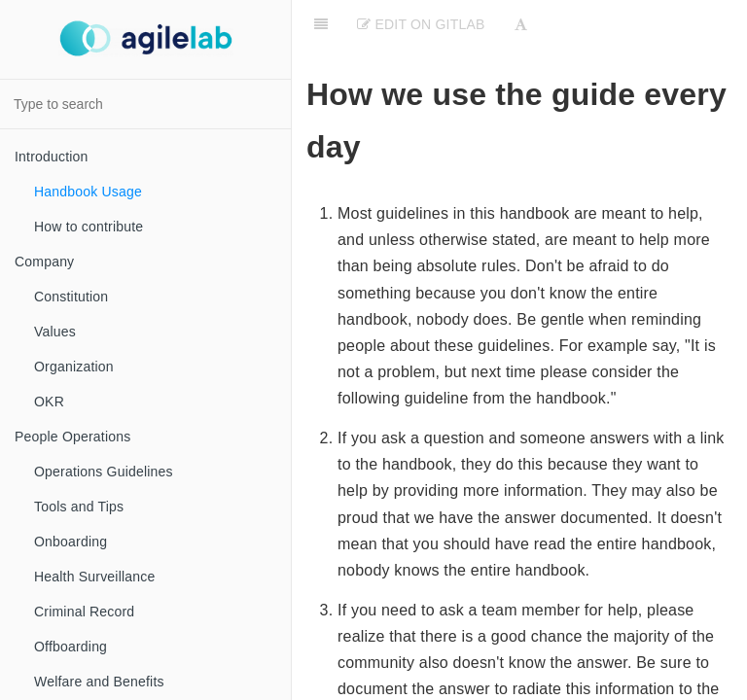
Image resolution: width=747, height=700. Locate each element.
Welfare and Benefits (99, 682)
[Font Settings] (521, 24)
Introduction (52, 157)
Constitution (71, 297)
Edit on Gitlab (421, 24)
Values (55, 332)
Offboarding (71, 647)
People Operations (72, 437)
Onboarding (71, 542)
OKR (49, 402)
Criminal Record (84, 612)
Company (44, 262)
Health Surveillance (94, 577)
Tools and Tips (79, 507)
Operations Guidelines (104, 472)
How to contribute (89, 227)
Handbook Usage (88, 192)
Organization (74, 367)
